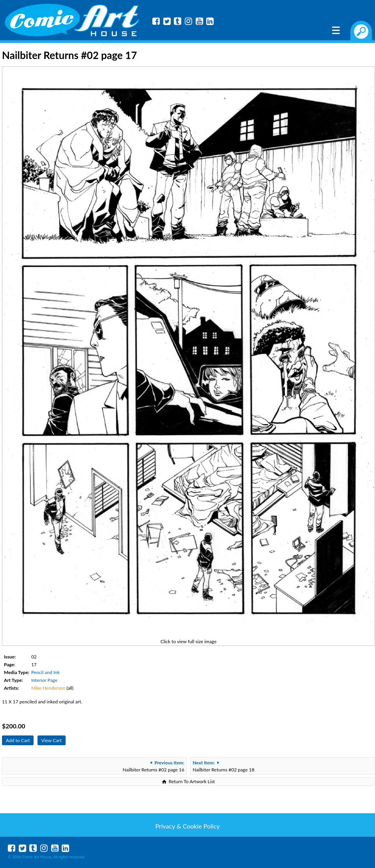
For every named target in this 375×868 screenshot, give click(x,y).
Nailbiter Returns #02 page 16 (154, 766)
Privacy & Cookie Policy (187, 826)
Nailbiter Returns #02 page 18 (223, 766)
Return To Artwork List (192, 781)
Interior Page (44, 680)
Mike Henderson (48, 688)
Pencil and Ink (46, 672)
